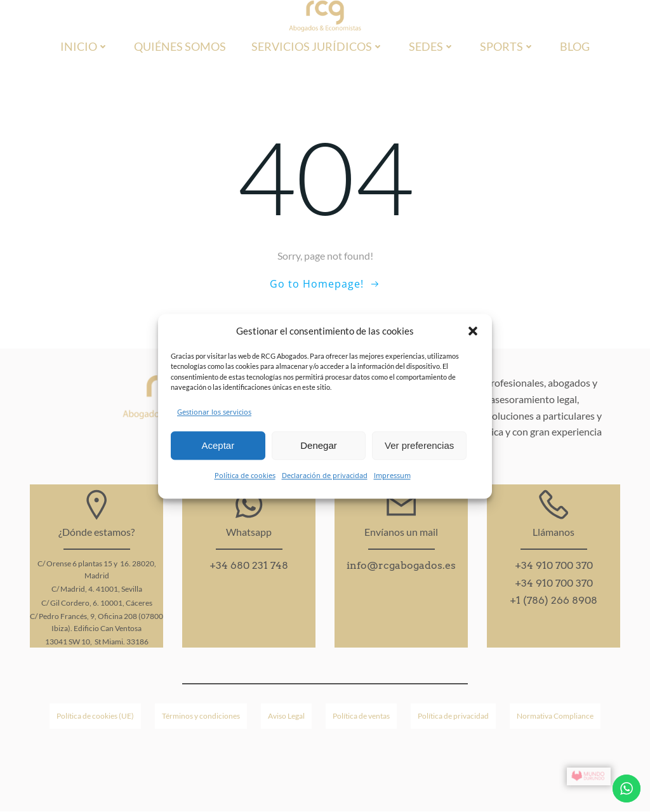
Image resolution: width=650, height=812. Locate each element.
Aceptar (218, 445)
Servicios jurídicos (317, 46)
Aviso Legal (286, 716)
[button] (473, 331)
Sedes (432, 46)
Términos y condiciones (201, 716)
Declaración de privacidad (325, 476)
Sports (507, 46)
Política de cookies (245, 476)
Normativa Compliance (555, 716)
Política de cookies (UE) (95, 716)
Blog (575, 46)
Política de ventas (361, 716)
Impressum (392, 476)
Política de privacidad (453, 716)
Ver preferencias (419, 445)
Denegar (319, 445)
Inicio (84, 46)
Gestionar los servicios (214, 412)
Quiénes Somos (180, 46)
